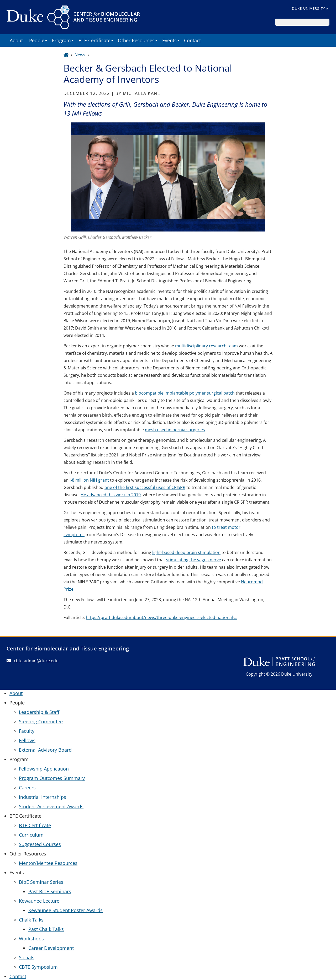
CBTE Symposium (38, 967)
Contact (192, 40)
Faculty (27, 731)
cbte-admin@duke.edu (33, 661)
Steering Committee (41, 721)
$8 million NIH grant (89, 480)
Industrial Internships (43, 797)
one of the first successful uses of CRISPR (145, 487)
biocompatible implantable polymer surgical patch (185, 393)
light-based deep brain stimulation (186, 552)
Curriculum (31, 835)
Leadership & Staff (39, 712)
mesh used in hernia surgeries (175, 430)
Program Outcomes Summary (52, 778)
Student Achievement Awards (51, 806)
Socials (27, 957)
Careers (27, 788)
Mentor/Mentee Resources (48, 863)
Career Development (51, 948)
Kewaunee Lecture (39, 901)
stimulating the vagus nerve (194, 560)
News (80, 55)
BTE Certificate (35, 825)
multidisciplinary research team (206, 346)
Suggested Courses (40, 844)
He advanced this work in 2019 (111, 495)
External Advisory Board (45, 750)
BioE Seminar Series (41, 882)
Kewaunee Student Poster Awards (65, 910)
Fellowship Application (44, 769)
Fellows (27, 740)
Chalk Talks (31, 920)
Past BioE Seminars (50, 891)
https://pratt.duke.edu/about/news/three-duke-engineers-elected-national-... (162, 617)
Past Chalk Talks (46, 929)
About (16, 40)
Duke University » (310, 8)
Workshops (31, 939)
